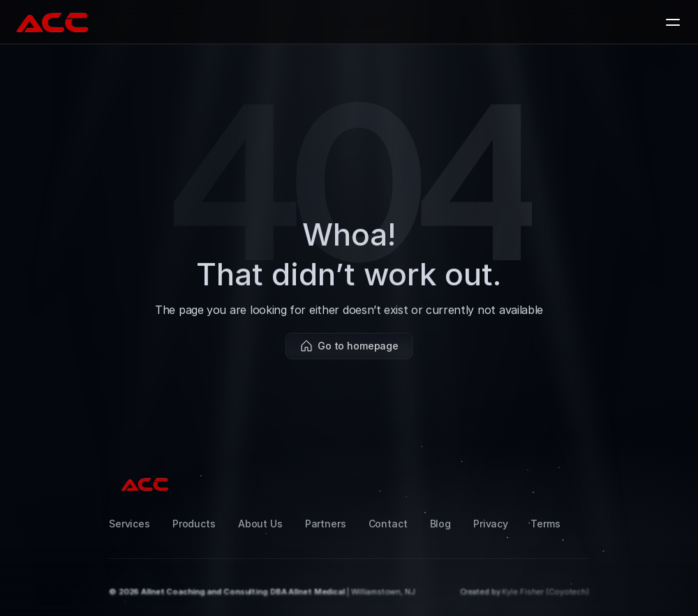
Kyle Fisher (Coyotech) (545, 592)
